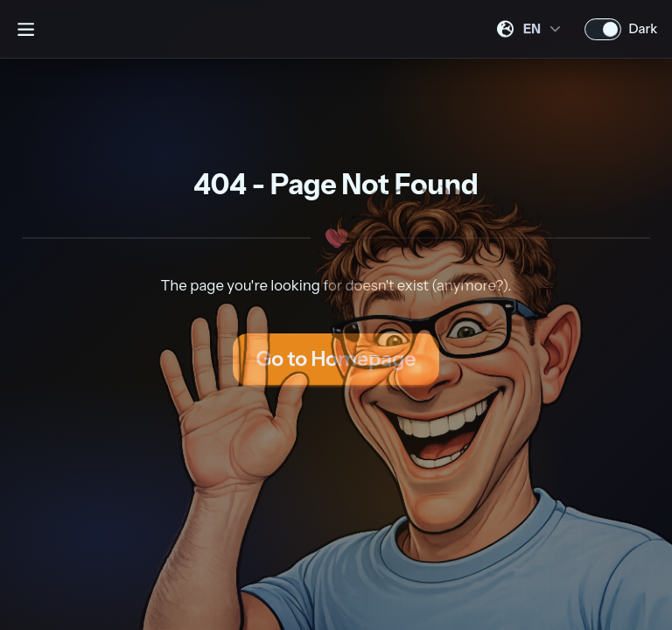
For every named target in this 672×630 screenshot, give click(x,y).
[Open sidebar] (25, 29)
